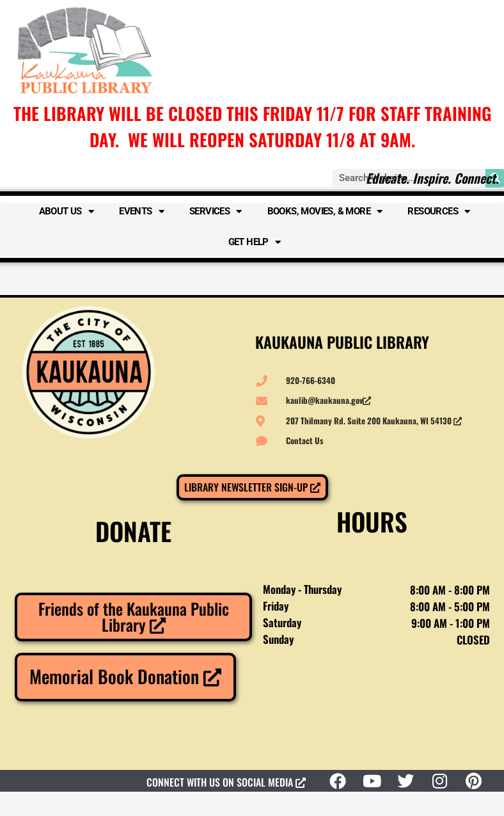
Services (216, 212)
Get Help (255, 242)
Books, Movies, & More (325, 212)
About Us (67, 212)
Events (141, 212)
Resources (438, 212)
